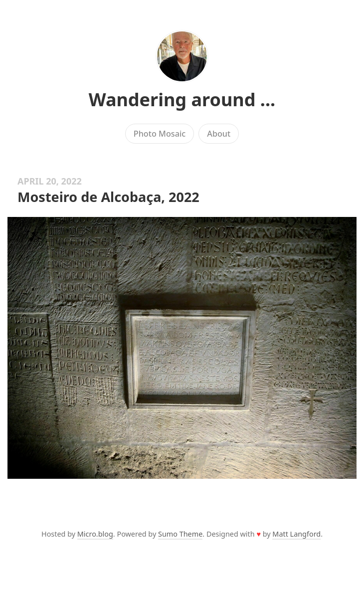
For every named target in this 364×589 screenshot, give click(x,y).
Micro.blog (95, 534)
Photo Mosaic (160, 134)
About (219, 134)
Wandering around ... (182, 99)
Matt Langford (296, 534)
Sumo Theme (180, 534)
